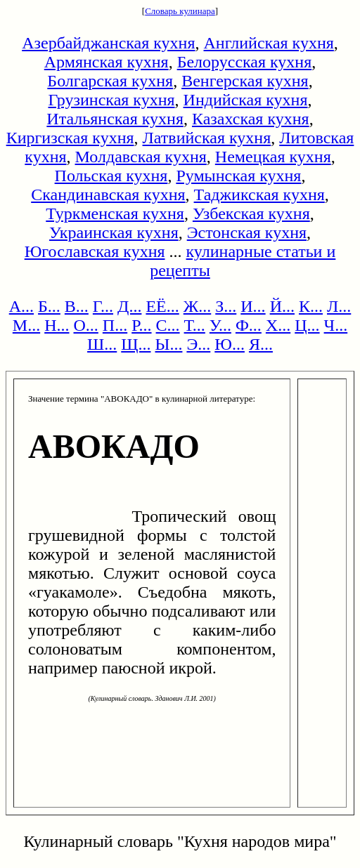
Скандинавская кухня (108, 195)
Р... (141, 325)
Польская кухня (111, 176)
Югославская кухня (95, 251)
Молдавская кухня (141, 157)
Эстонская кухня (247, 232)
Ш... (102, 344)
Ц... (307, 325)
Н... (57, 325)
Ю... (230, 344)
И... (253, 306)
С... (168, 325)
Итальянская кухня (115, 119)
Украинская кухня (114, 232)
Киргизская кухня (70, 138)
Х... (278, 325)
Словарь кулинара (180, 11)
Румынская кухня (238, 176)
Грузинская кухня (112, 100)
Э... (198, 344)
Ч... (336, 325)
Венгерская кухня (245, 81)
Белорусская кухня (245, 62)
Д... (129, 306)
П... (115, 325)
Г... (103, 306)
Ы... (168, 344)
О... (86, 325)
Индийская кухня (246, 100)
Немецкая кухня (273, 157)
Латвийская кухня (207, 138)
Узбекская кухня (251, 213)
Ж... (198, 306)
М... (26, 325)
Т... (195, 325)
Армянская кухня (107, 62)
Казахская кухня (251, 119)
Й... (282, 306)
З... (226, 306)
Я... (261, 344)
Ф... (249, 325)
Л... (339, 306)
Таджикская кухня (259, 195)
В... (77, 306)
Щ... (136, 344)
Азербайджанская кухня (108, 43)
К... (311, 306)
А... (21, 306)
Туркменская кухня (115, 213)
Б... (49, 306)
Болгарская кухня (110, 81)
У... (220, 325)
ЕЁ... (162, 306)
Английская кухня (269, 43)
